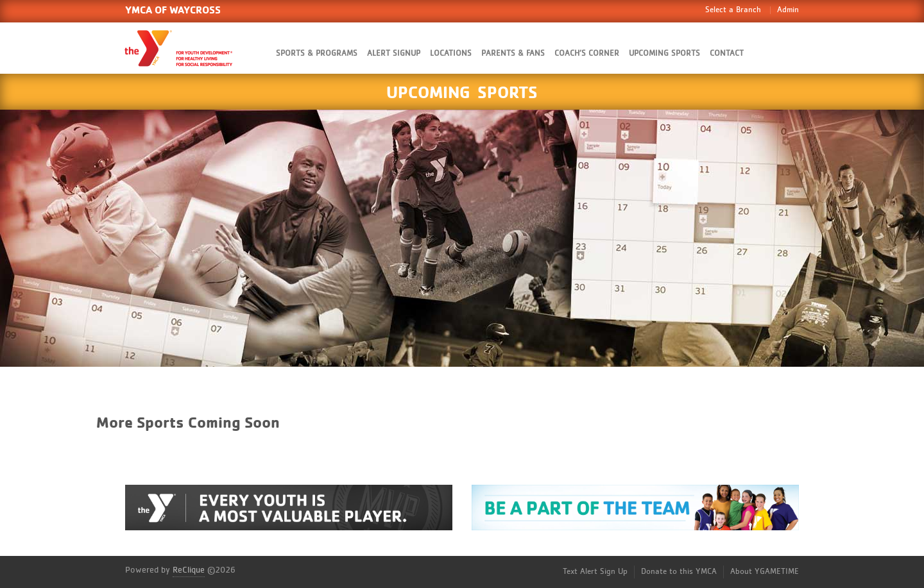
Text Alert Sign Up (595, 572)
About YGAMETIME (765, 572)
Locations (451, 54)
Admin (788, 10)
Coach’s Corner (587, 54)
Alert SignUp (394, 54)
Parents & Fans (513, 54)
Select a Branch (733, 10)
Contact (727, 54)
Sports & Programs (317, 54)
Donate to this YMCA (679, 572)
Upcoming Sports (664, 54)
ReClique (189, 570)
